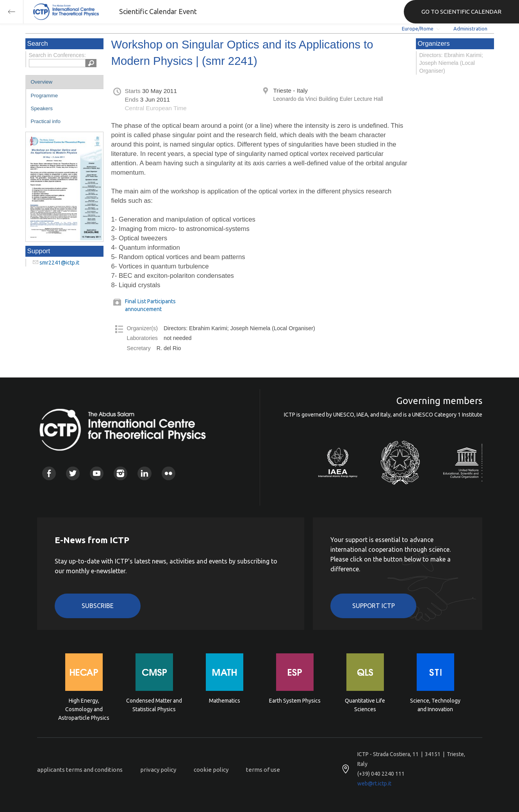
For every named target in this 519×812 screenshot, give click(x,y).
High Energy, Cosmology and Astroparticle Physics (84, 709)
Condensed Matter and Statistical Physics (154, 705)
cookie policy (211, 770)
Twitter (73, 473)
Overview (42, 82)
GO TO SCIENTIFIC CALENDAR (461, 12)
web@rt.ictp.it (374, 783)
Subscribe (98, 606)
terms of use (263, 770)
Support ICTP (374, 606)
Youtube (97, 473)
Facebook (49, 473)
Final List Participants (150, 301)
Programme (45, 96)
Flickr (169, 473)
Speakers (42, 108)
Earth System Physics (295, 701)
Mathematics (225, 701)
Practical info (46, 121)
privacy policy (158, 770)
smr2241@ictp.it (59, 263)
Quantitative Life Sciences (365, 705)
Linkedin (144, 473)
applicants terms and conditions (80, 770)
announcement (143, 309)
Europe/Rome (418, 29)
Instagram (120, 473)
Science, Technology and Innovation (435, 705)
